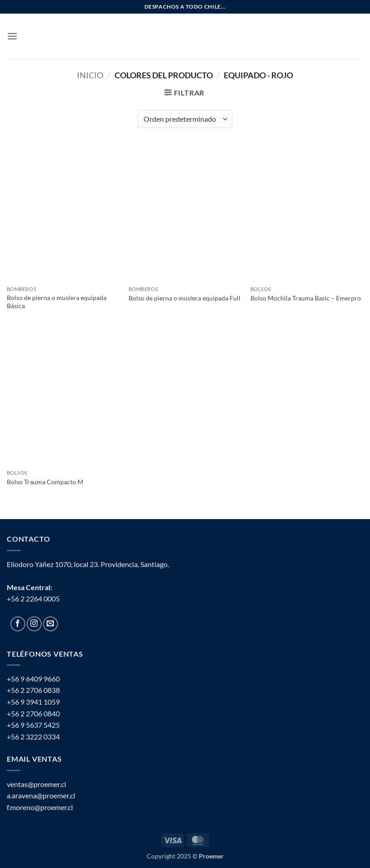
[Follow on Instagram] (34, 624)
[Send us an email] (50, 624)
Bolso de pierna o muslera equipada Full (185, 298)
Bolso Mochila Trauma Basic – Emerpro (306, 298)
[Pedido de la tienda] (185, 119)
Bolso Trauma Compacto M (45, 482)
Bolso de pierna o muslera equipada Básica (57, 302)
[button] (12, 36)
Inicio (90, 75)
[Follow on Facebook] (18, 624)
